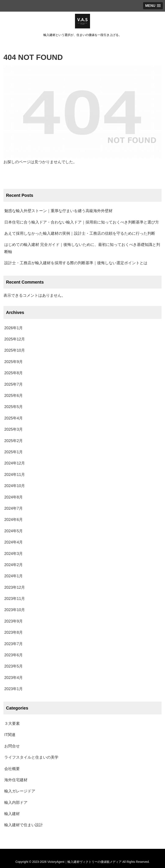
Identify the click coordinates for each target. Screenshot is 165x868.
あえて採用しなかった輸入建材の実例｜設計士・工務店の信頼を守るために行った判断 (80, 233)
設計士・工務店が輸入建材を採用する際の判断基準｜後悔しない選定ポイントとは (76, 263)
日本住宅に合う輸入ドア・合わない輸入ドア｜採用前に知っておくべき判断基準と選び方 (82, 222)
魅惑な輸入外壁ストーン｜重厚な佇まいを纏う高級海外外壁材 (58, 211)
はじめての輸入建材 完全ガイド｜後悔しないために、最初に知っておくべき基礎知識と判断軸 (82, 248)
